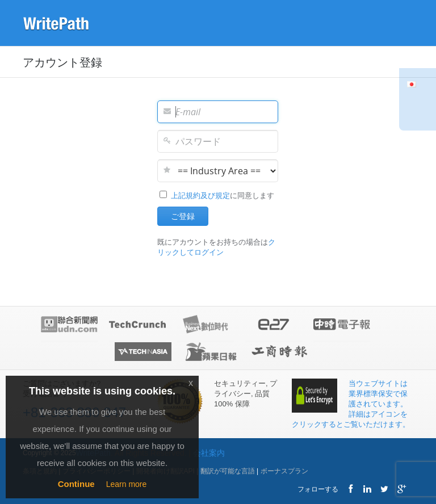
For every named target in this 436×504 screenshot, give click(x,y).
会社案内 (209, 453)
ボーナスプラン (284, 471)
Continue (76, 484)
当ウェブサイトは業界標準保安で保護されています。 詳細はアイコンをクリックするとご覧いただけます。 (351, 404)
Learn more (127, 484)
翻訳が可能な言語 (228, 471)
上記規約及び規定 (200, 196)
